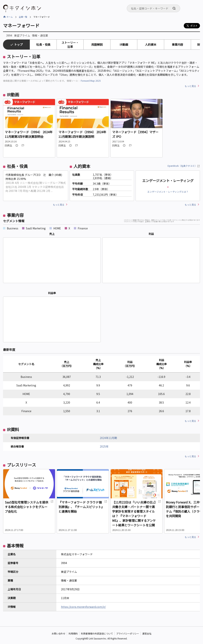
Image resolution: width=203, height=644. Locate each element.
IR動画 (124, 44)
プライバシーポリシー (128, 633)
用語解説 (97, 44)
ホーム (10, 17)
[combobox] (153, 8)
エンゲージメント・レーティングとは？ (168, 192)
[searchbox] (155, 8)
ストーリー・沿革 (70, 45)
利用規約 (73, 633)
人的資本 (151, 44)
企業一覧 (23, 17)
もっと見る (190, 86)
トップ (18, 44)
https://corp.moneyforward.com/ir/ (83, 607)
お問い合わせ (58, 633)
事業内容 (177, 44)
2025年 (104, 446)
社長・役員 (43, 44)
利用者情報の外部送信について (97, 633)
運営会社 (147, 633)
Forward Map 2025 (91, 81)
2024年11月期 (108, 438)
